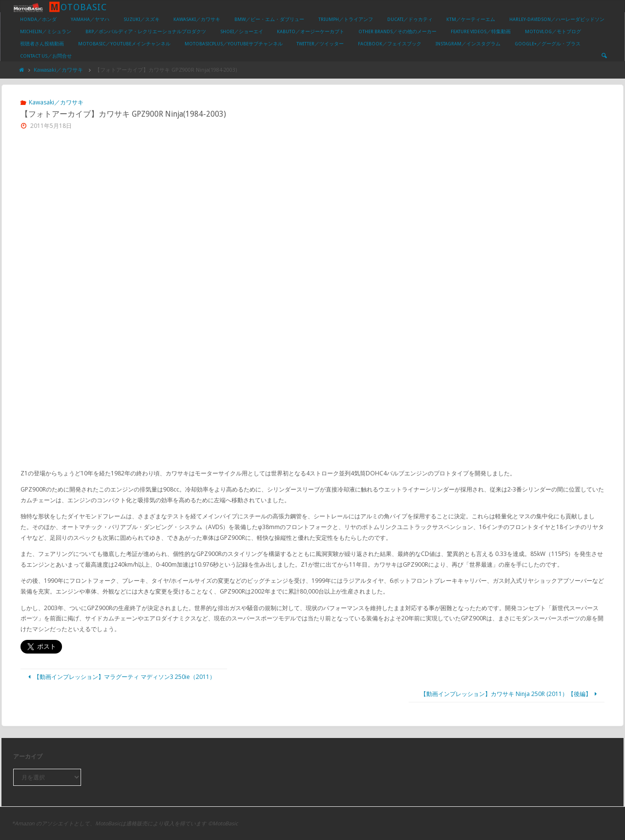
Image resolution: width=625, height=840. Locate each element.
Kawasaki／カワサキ (58, 70)
